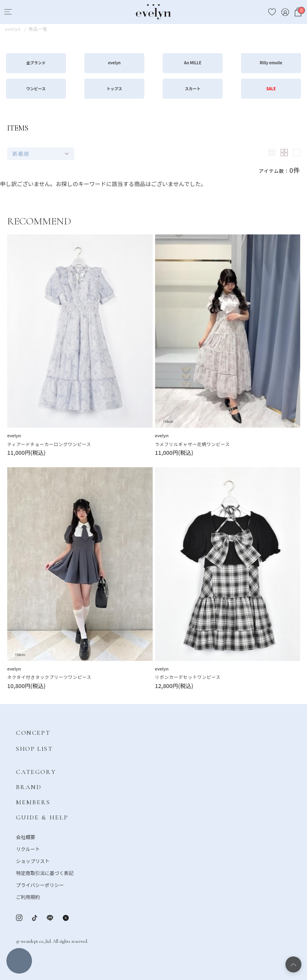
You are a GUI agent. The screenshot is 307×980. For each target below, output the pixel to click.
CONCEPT (33, 733)
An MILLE (193, 63)
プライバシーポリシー (40, 885)
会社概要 (26, 837)
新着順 (21, 154)
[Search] (23, 12)
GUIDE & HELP (42, 817)
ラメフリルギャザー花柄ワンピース (192, 444)
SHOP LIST (34, 749)
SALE (271, 89)
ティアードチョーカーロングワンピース (49, 444)
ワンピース (36, 89)
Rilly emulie (271, 63)
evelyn (114, 63)
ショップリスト (33, 861)
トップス (115, 89)
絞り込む (19, 961)
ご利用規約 (28, 897)
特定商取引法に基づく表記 (45, 873)
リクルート (28, 849)
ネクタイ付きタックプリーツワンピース (49, 677)
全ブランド (36, 63)
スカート (193, 89)
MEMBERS (33, 802)
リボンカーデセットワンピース (188, 677)
